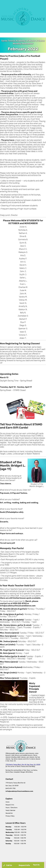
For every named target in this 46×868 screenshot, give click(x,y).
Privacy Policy (10, 816)
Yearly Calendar (10, 810)
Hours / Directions (11, 808)
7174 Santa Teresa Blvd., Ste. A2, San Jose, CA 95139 (23, 765)
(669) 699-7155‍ (11, 788)
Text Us (36, 865)
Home (7, 802)
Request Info (10, 805)
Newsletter (9, 813)
